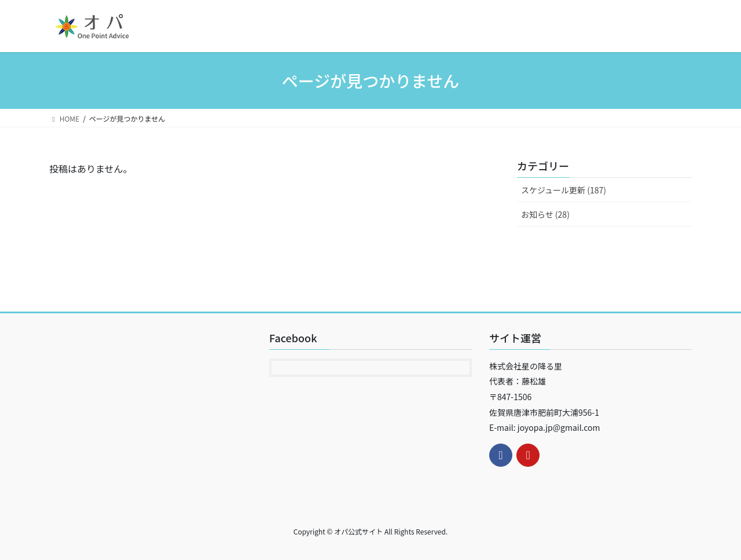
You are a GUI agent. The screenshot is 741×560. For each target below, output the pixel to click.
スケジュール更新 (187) (564, 190)
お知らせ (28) (545, 214)
